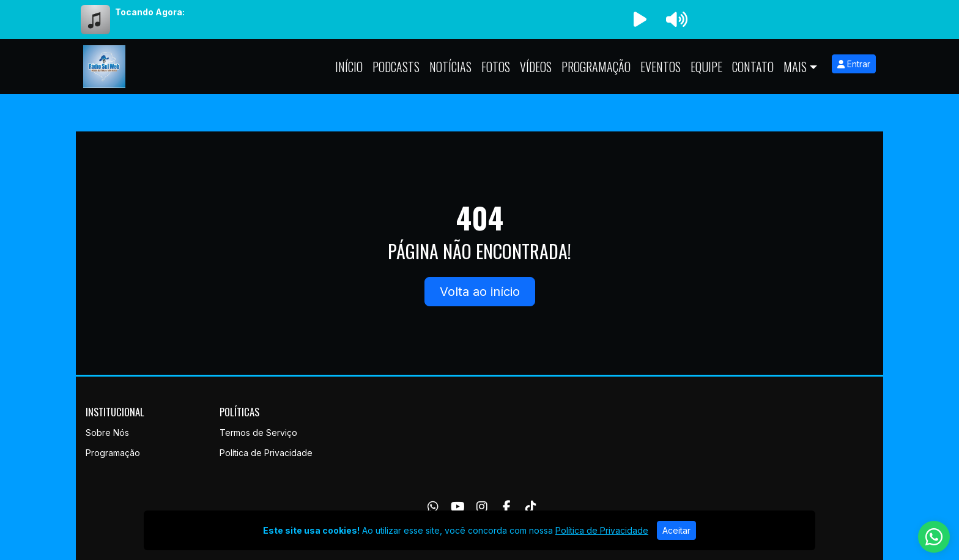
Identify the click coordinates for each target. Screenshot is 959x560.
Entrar (854, 64)
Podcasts (396, 67)
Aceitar (676, 530)
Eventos (661, 67)
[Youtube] (458, 507)
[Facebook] (507, 507)
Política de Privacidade (266, 453)
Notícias (450, 67)
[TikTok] (531, 507)
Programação (596, 67)
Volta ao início (480, 292)
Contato (753, 67)
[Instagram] (482, 507)
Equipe (706, 67)
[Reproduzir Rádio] (640, 20)
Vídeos (536, 67)
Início (349, 67)
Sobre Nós (107, 433)
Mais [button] (795, 67)
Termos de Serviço (258, 433)
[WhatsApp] (433, 507)
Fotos (496, 67)
